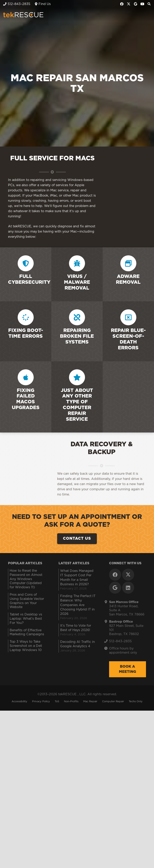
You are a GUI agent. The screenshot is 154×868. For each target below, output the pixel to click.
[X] (129, 4)
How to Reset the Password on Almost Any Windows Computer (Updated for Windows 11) (26, 822)
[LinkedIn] (128, 831)
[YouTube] (142, 4)
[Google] (136, 4)
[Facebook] (122, 4)
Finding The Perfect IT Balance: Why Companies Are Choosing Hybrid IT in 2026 (78, 848)
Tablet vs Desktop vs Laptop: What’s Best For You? (26, 862)
